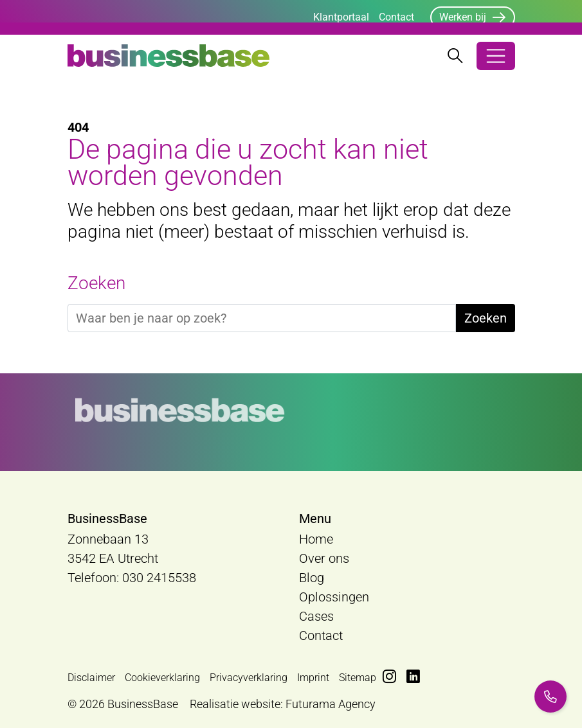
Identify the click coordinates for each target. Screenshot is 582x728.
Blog (312, 578)
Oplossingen (334, 597)
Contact (396, 17)
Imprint (313, 678)
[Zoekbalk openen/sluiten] (455, 56)
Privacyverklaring (249, 678)
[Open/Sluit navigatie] (496, 56)
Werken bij (463, 17)
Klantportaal (341, 17)
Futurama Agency (331, 704)
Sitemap (358, 678)
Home (316, 539)
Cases (316, 616)
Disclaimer (91, 678)
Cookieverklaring (162, 678)
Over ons (324, 558)
